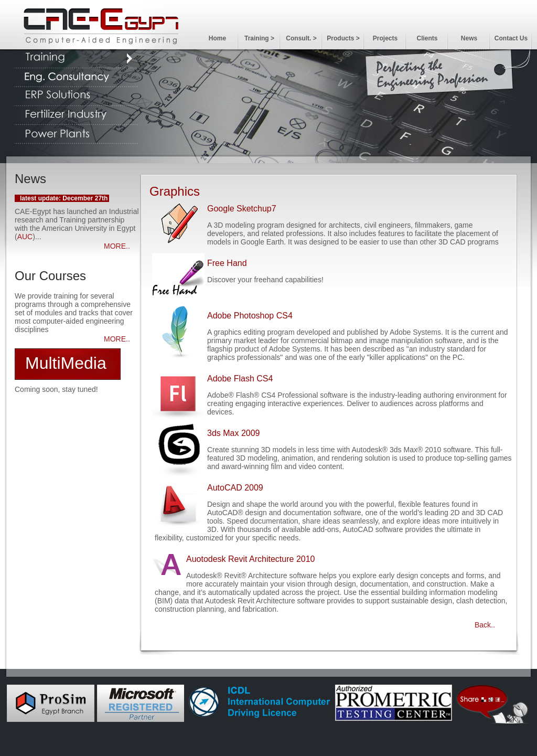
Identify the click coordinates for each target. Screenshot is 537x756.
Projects (385, 38)
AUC (25, 237)
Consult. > (301, 38)
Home (217, 38)
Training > (259, 38)
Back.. (485, 625)
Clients (427, 38)
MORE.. (117, 339)
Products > (343, 38)
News (469, 38)
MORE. (116, 246)
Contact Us (511, 38)
